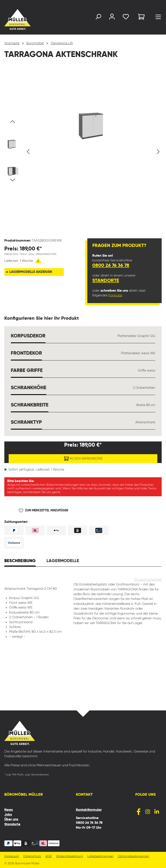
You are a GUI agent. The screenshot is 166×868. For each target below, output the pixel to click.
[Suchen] (98, 18)
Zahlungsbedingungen (133, 856)
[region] (83, 152)
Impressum (12, 856)
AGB (49, 856)
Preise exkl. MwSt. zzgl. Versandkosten (30, 254)
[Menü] (158, 18)
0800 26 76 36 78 (111, 266)
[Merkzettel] (126, 18)
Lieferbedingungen (100, 856)
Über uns (11, 819)
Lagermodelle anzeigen (31, 272)
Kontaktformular (89, 810)
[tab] (20, 561)
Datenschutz (32, 856)
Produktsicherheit (148, 580)
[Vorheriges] (28, 152)
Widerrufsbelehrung (69, 856)
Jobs (8, 815)
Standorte (106, 281)
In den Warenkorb (83, 458)
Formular (115, 296)
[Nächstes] (158, 152)
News (9, 810)
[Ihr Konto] (112, 18)
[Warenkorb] (141, 17)
